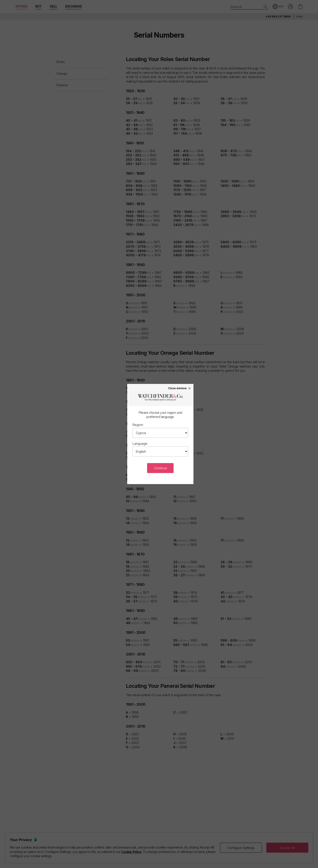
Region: (138, 425)
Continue (160, 468)
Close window (180, 388)
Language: (140, 444)
